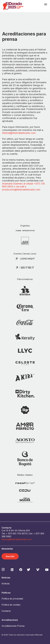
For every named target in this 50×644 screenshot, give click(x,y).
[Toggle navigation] (46, 4)
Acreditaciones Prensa (13, 626)
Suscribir (10, 556)
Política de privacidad (12, 599)
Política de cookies (11, 605)
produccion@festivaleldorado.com (21, 190)
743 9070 (22, 534)
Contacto (6, 611)
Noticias (6, 584)
